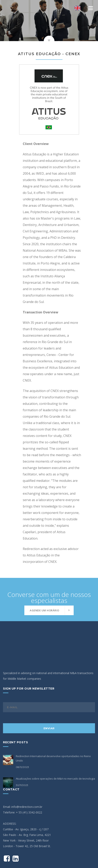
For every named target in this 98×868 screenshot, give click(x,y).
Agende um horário (45, 610)
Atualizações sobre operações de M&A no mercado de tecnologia (55, 752)
